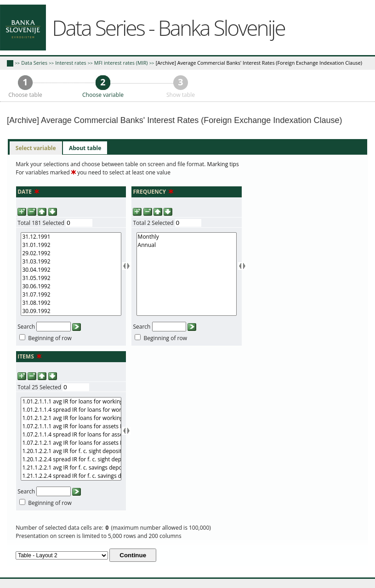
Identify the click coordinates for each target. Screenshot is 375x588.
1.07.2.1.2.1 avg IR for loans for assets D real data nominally (71, 443)
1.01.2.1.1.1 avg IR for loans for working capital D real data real (71, 402)
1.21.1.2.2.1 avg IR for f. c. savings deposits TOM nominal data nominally (71, 468)
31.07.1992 (71, 295)
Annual (187, 245)
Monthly (187, 237)
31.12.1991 (71, 237)
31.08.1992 (71, 303)
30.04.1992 (71, 270)
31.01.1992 (71, 245)
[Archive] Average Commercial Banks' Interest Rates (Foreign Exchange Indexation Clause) (259, 63)
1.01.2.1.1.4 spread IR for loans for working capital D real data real (71, 410)
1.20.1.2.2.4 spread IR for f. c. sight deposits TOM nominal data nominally (71, 459)
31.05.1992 (71, 278)
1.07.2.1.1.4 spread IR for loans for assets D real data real (71, 435)
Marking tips (223, 164)
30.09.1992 (71, 311)
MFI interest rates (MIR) (121, 63)
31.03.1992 (71, 262)
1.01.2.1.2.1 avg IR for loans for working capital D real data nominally (71, 418)
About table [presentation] (85, 148)
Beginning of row (50, 338)
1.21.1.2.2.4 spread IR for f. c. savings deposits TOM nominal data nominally (71, 476)
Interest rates (71, 63)
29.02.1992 (71, 253)
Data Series (34, 63)
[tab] (36, 148)
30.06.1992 (71, 286)
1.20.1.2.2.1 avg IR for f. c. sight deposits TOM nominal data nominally (71, 451)
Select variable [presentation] (36, 148)
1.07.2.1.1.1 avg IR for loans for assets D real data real (71, 426)
